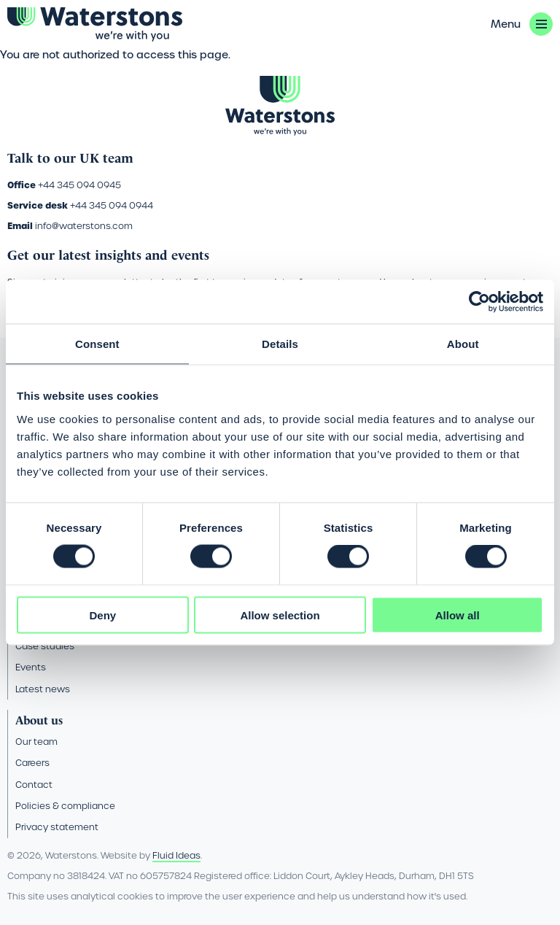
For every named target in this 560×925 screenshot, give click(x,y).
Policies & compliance (65, 806)
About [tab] (463, 344)
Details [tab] (280, 344)
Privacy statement (57, 827)
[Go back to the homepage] (95, 24)
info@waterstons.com (84, 226)
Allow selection (280, 615)
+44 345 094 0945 (79, 185)
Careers (32, 763)
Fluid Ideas (176, 855)
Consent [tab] (97, 344)
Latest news (43, 689)
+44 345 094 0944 (112, 205)
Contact (34, 785)
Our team (36, 742)
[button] (522, 24)
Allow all (458, 615)
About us (39, 720)
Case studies (45, 646)
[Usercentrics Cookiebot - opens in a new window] (479, 302)
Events (31, 667)
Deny (102, 615)
